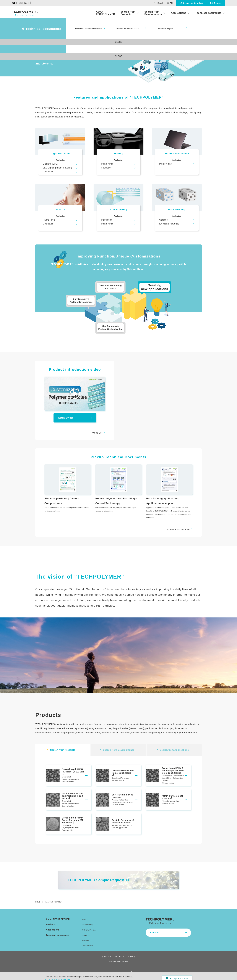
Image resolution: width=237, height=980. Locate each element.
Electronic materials (169, 224)
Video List (97, 433)
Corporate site (88, 946)
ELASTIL (108, 957)
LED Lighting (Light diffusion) (57, 168)
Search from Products (128, 13)
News (84, 919)
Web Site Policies (89, 930)
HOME (38, 906)
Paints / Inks (107, 164)
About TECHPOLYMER (105, 13)
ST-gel (130, 957)
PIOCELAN (119, 957)
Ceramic (163, 220)
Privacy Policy (87, 925)
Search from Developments (153, 13)
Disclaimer (86, 935)
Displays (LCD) (50, 164)
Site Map (85, 940)
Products (51, 924)
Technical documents (208, 13)
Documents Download (178, 533)
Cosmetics (48, 172)
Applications (179, 13)
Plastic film (107, 220)
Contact (154, 933)
